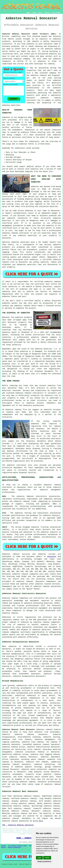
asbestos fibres (26, 144)
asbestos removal (51, 98)
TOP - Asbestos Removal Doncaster (18, 825)
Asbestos (6, 117)
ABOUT (40, 13)
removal (15, 233)
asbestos (30, 44)
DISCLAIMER (56, 13)
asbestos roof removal (37, 762)
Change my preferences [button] (44, 861)
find (9, 796)
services (56, 584)
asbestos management (50, 490)
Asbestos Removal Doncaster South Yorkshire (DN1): (29, 34)
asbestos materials (20, 242)
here (41, 821)
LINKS (34, 13)
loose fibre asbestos (18, 351)
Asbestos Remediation (14, 847)
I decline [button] (47, 858)
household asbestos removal (36, 744)
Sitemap (3, 846)
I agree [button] (39, 858)
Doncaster (52, 557)
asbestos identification (38, 747)
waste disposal (20, 473)
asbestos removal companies (47, 622)
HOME (28, 13)
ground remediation (25, 708)
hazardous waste (11, 327)
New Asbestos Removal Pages (18, 846)
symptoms (29, 171)
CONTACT (47, 13)
